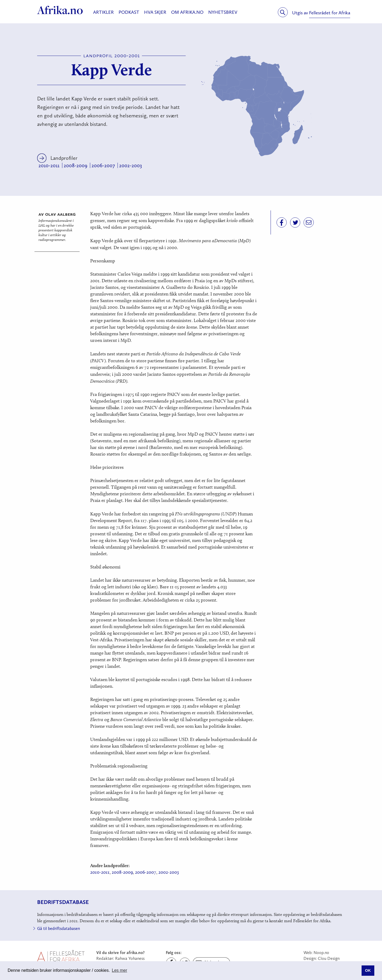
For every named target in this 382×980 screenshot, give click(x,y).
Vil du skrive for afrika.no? (120, 953)
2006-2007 (103, 165)
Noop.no (321, 953)
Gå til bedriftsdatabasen (58, 928)
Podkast (129, 12)
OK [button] (368, 970)
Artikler (103, 12)
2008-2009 (75, 165)
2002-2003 (131, 165)
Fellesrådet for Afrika (330, 13)
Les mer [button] (120, 970)
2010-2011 (49, 165)
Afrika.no (60, 10)
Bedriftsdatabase (63, 902)
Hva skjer (155, 12)
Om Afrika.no (187, 12)
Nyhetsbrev (223, 12)
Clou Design (329, 958)
